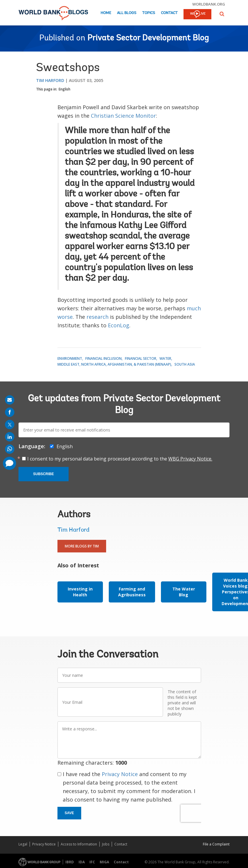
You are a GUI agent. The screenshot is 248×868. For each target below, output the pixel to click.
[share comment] (10, 463)
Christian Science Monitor (123, 116)
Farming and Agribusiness (132, 592)
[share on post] (10, 424)
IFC (92, 862)
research (97, 317)
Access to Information (79, 844)
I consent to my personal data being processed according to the (120, 459)
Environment (70, 358)
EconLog (119, 325)
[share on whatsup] (10, 449)
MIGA (104, 862)
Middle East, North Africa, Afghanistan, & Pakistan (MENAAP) (114, 364)
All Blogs (127, 13)
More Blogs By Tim (82, 546)
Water (165, 358)
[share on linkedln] (10, 437)
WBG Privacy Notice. (190, 459)
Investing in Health (80, 592)
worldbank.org (209, 4)
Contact (169, 13)
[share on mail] (10, 400)
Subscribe (44, 474)
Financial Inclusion (103, 358)
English (64, 89)
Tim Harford (50, 80)
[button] (222, 14)
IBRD (70, 862)
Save (69, 813)
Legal (23, 844)
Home (106, 13)
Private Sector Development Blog (148, 38)
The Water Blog (184, 592)
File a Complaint (216, 844)
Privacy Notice (120, 774)
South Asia (185, 364)
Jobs (106, 844)
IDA (82, 862)
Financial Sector (141, 358)
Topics (149, 13)
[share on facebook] (10, 412)
